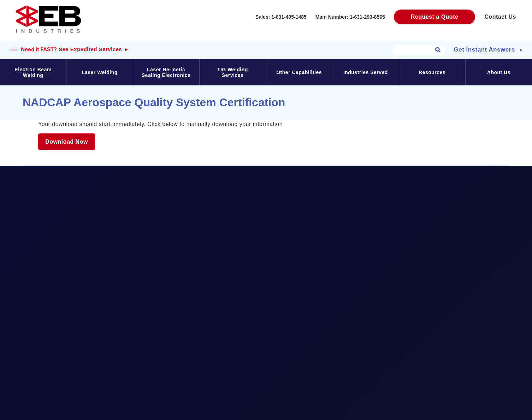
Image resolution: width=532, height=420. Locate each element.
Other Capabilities (299, 72)
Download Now (67, 142)
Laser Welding (100, 72)
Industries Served (366, 72)
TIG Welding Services (233, 72)
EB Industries (48, 19)
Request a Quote (435, 17)
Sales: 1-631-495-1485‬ (281, 17)
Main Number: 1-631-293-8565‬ (350, 17)
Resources (432, 72)
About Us (499, 72)
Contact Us (500, 17)
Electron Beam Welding (33, 72)
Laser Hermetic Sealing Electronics (166, 72)
